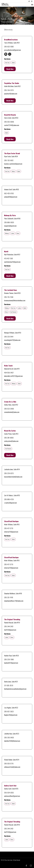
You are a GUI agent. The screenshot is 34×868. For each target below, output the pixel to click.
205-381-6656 (9, 438)
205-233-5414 (9, 337)
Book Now (10, 69)
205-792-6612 (9, 160)
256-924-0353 (9, 793)
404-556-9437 (9, 373)
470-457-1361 (9, 258)
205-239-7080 (9, 659)
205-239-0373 (9, 473)
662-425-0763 (9, 193)
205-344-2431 (9, 626)
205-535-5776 (9, 763)
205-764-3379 (9, 90)
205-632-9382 (9, 46)
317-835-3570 (9, 685)
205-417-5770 (9, 528)
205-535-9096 (9, 122)
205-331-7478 (9, 597)
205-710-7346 (9, 297)
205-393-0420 (9, 737)
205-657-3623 (9, 711)
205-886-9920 (9, 222)
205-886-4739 (9, 499)
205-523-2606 (9, 409)
